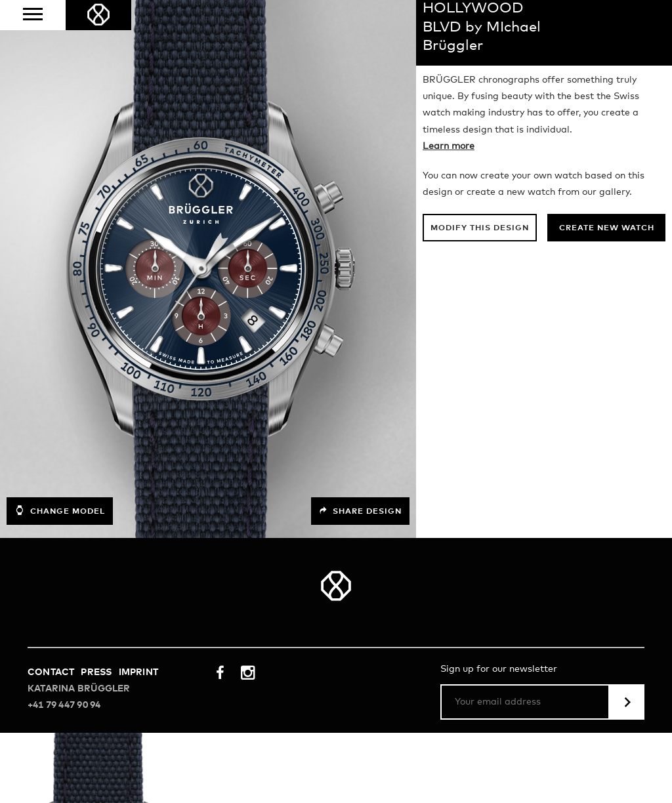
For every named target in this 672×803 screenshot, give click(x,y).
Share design (360, 511)
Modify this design (480, 228)
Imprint (138, 672)
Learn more (449, 146)
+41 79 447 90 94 (64, 705)
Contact (51, 672)
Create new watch (607, 228)
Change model (60, 510)
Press (96, 672)
